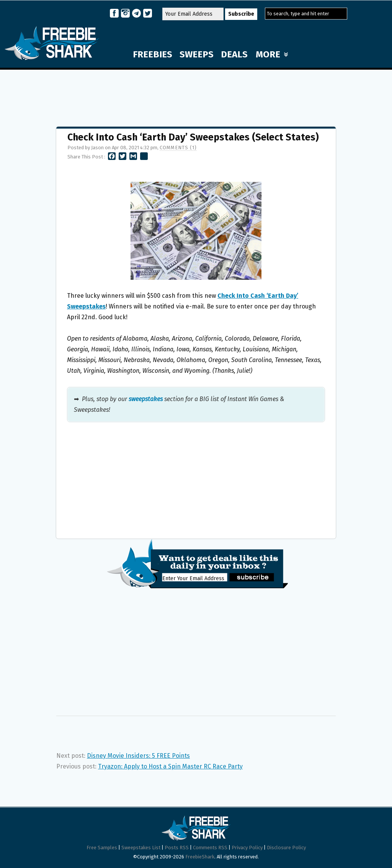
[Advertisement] (196, 95)
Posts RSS (177, 848)
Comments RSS (210, 848)
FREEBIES (153, 54)
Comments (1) (178, 148)
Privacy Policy (247, 848)
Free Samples (102, 848)
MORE (272, 54)
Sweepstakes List (141, 848)
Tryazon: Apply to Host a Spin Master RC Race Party (170, 766)
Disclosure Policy (286, 848)
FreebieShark (200, 857)
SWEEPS (197, 54)
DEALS (234, 54)
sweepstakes (146, 399)
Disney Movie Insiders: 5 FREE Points (138, 756)
